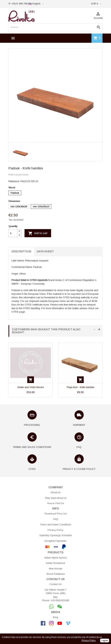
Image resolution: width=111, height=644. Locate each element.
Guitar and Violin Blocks (31, 387)
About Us (56, 492)
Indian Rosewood (55, 563)
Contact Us (55, 584)
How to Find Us (56, 503)
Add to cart (38, 233)
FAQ (56, 519)
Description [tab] (21, 251)
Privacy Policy (55, 530)
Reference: (14, 181)
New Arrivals (56, 569)
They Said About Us (56, 498)
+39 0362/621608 (60, 600)
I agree (105, 640)
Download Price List (56, 514)
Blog (55, 617)
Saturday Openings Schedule (56, 535)
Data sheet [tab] (45, 251)
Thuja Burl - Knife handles (80, 387)
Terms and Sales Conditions (56, 524)
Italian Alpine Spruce (56, 558)
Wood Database (56, 574)
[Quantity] (13, 233)
